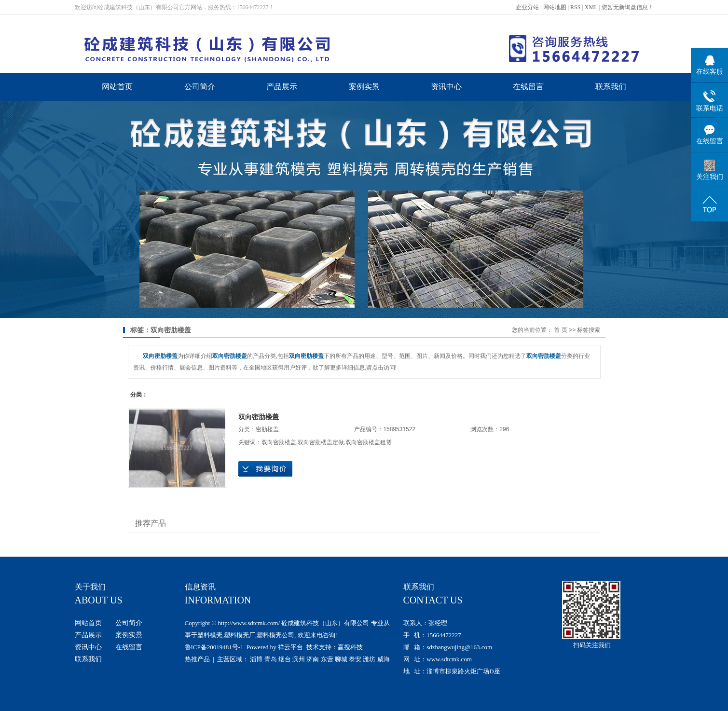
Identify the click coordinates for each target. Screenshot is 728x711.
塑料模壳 (210, 635)
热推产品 (197, 659)
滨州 (299, 659)
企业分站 (527, 7)
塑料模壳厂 (240, 635)
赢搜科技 (350, 647)
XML (591, 7)
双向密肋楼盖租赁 (369, 442)
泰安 (355, 659)
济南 (313, 659)
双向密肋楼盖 (259, 417)
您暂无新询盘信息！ (628, 7)
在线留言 (528, 87)
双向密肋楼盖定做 (321, 442)
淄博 (256, 659)
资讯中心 (446, 87)
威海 (384, 659)
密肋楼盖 (267, 429)
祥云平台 (290, 647)
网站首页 (117, 87)
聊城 (341, 659)
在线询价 (265, 469)
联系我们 (611, 87)
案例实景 (364, 87)
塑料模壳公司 (275, 635)
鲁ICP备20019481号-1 (214, 647)
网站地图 (555, 7)
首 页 (560, 330)
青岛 (271, 659)
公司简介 (200, 87)
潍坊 (369, 659)
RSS (575, 7)
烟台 (285, 659)
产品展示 (282, 87)
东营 (327, 659)
